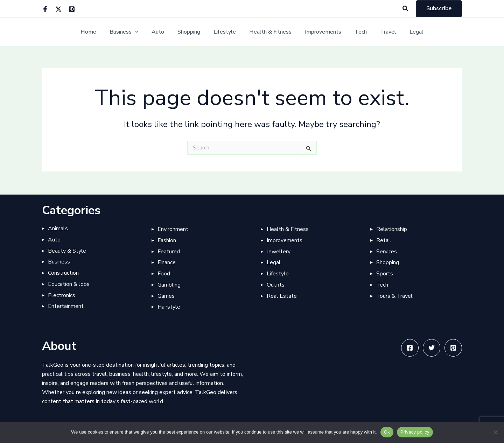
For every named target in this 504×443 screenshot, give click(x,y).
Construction (63, 273)
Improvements (320, 32)
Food (164, 274)
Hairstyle (169, 307)
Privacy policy (415, 432)
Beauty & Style (67, 251)
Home (98, 32)
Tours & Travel (395, 296)
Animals (58, 228)
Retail (384, 240)
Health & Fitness (269, 32)
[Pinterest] (72, 9)
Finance (167, 262)
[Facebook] (45, 9)
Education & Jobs (69, 284)
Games (166, 296)
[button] (406, 9)
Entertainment (66, 307)
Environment (173, 229)
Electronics (62, 295)
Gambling (169, 285)
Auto (163, 32)
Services (387, 251)
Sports (385, 274)
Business (131, 32)
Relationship (392, 229)
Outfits (276, 285)
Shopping (192, 32)
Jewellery (279, 251)
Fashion (167, 240)
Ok (387, 432)
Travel (381, 32)
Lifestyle (226, 32)
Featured (169, 251)
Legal (407, 32)
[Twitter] (58, 9)
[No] (495, 432)
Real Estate (282, 296)
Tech (355, 32)
